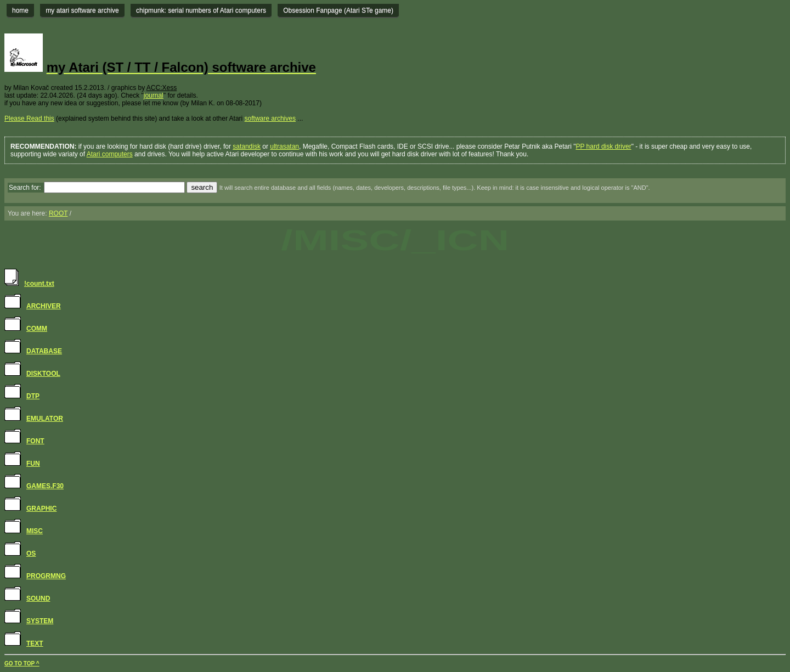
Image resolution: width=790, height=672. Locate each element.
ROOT (58, 213)
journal (154, 95)
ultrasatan (284, 146)
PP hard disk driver (603, 146)
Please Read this (29, 118)
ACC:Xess (162, 88)
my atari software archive (82, 10)
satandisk (247, 146)
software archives (270, 118)
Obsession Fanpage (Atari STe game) (338, 10)
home (20, 10)
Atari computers (110, 154)
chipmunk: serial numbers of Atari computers (201, 10)
